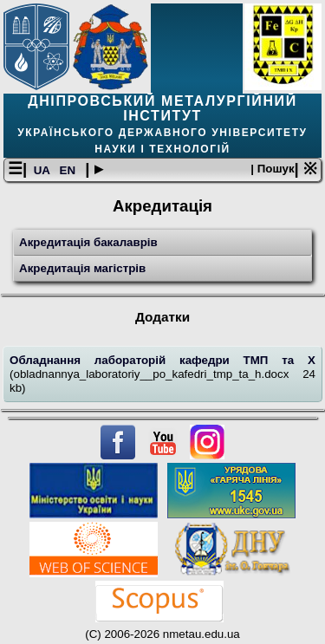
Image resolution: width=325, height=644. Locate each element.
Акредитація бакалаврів (88, 242)
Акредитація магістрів (82, 268)
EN (69, 170)
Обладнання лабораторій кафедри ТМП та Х (162, 360)
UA (43, 170)
